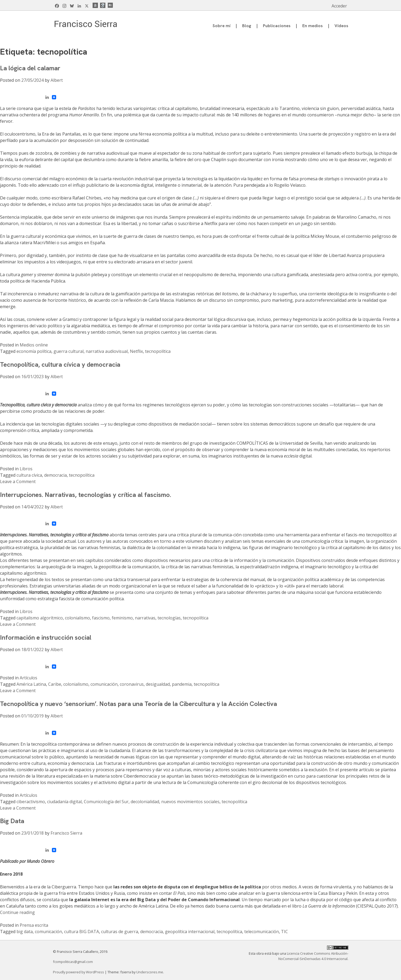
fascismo (101, 618)
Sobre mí (222, 26)
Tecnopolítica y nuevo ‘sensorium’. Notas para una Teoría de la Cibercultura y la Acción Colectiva (139, 704)
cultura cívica (29, 475)
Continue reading (17, 912)
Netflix (136, 351)
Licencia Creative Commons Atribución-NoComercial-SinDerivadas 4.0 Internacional (313, 956)
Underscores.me (150, 972)
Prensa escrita (34, 925)
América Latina (31, 684)
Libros (26, 469)
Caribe (55, 684)
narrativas (145, 618)
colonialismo (77, 618)
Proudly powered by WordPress (79, 972)
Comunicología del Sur (106, 802)
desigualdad (158, 684)
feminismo (122, 618)
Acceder (339, 6)
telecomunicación (262, 932)
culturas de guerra (120, 932)
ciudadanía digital (64, 802)
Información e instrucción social (46, 637)
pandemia (182, 684)
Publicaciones (277, 26)
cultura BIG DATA (82, 932)
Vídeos (341, 26)
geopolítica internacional (190, 932)
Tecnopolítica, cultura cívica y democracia (60, 364)
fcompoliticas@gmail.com (73, 962)
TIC (284, 932)
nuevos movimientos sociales (190, 802)
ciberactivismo (31, 802)
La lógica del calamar (30, 68)
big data (25, 932)
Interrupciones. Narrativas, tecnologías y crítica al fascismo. (86, 495)
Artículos (28, 678)
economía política (34, 351)
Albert (57, 80)
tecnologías (169, 618)
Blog (247, 26)
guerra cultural (69, 351)
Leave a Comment (18, 481)
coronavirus (132, 684)
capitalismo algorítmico (40, 618)
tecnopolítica (158, 351)
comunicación (104, 684)
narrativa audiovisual (107, 351)
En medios (313, 26)
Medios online (34, 345)
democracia (55, 475)
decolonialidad (145, 802)
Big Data (12, 821)
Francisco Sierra (66, 833)
